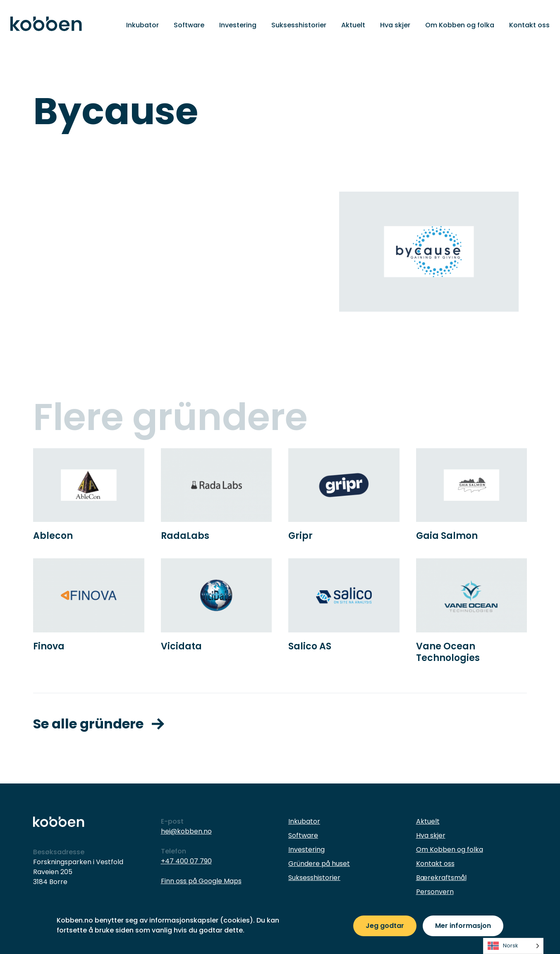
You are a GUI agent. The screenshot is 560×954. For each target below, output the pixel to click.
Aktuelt (353, 25)
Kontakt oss (529, 25)
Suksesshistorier (299, 25)
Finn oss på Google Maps (201, 881)
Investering (238, 25)
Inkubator (142, 25)
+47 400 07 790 (186, 861)
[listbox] (513, 946)
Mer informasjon (463, 926)
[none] (513, 946)
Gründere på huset (319, 864)
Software (189, 25)
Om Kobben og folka (460, 25)
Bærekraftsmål (441, 878)
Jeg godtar (385, 926)
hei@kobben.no (186, 831)
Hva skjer (395, 25)
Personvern (435, 892)
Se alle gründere (99, 724)
